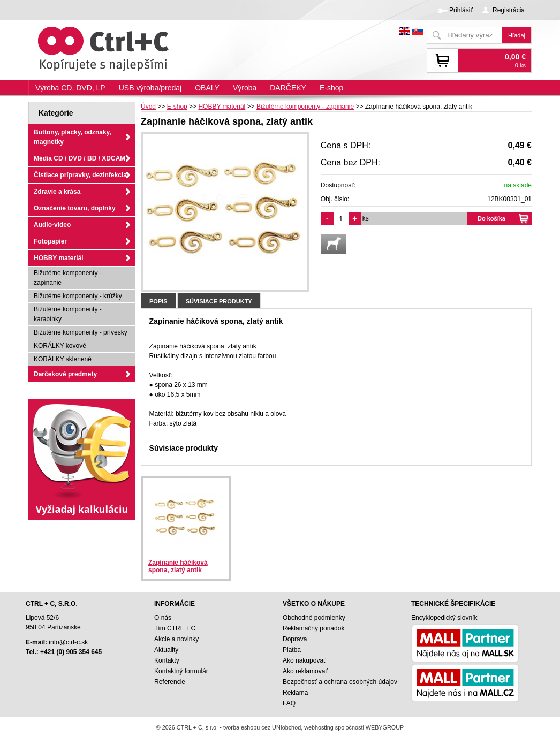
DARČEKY (288, 88)
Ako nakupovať (304, 660)
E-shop (331, 88)
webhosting (319, 727)
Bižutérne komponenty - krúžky (78, 296)
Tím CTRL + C (175, 628)
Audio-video (52, 225)
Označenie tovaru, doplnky (75, 208)
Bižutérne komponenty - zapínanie (68, 278)
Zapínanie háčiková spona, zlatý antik (178, 566)
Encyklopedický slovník (444, 618)
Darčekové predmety (65, 374)
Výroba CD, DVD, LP (70, 88)
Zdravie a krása (57, 192)
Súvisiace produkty (219, 301)
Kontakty (167, 660)
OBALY (207, 88)
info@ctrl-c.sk (68, 642)
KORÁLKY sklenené (63, 359)
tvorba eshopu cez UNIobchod (262, 727)
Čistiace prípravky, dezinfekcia (80, 175)
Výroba (245, 88)
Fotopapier (50, 241)
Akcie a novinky (176, 639)
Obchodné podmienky (314, 618)
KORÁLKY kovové (60, 346)
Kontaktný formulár (181, 671)
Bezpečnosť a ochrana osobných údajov (340, 682)
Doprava (295, 639)
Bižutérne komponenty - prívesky (81, 332)
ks (366, 218)
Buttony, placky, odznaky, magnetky (73, 137)
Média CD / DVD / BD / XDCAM (80, 158)
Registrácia (509, 10)
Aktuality (166, 650)
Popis (158, 301)
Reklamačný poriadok (313, 628)
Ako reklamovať (305, 671)
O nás (163, 618)
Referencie (170, 682)
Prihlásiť (461, 10)
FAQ (289, 703)
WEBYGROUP (385, 727)
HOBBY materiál (58, 258)
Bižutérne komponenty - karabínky (68, 314)
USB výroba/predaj (150, 88)
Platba (292, 650)
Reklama (295, 693)
